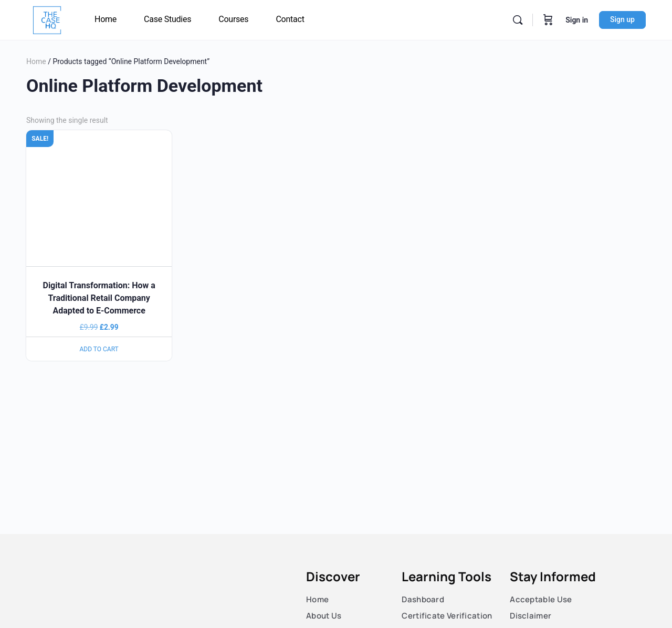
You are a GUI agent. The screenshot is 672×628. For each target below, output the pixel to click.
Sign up (622, 19)
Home (36, 61)
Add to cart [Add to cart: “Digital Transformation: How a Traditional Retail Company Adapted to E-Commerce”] (99, 349)
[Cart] (548, 20)
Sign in (577, 20)
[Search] (518, 20)
